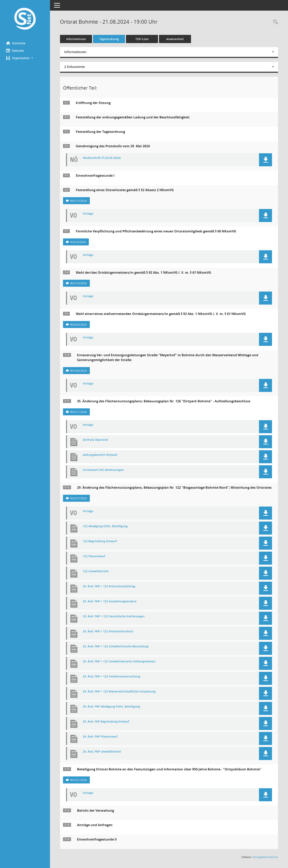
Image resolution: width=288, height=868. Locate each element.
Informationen (76, 39)
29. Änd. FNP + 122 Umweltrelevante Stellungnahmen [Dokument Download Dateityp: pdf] (119, 662)
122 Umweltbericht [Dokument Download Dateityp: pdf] (96, 571)
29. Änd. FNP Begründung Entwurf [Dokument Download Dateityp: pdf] (106, 722)
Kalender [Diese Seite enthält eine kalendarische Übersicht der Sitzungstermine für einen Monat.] (15, 50)
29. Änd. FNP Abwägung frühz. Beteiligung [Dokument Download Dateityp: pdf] (111, 707)
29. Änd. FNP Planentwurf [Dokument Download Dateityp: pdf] (100, 737)
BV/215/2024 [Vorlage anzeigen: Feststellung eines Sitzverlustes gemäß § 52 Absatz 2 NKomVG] (78, 201)
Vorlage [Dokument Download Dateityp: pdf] (88, 214)
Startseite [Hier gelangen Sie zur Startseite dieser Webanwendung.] (16, 43)
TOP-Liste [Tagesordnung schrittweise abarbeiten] (142, 39)
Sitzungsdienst (265, 857)
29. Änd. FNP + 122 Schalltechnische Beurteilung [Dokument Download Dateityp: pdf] (116, 646)
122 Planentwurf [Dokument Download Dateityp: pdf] (94, 556)
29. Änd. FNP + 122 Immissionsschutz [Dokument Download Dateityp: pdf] (108, 631)
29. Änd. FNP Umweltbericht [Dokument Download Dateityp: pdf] (102, 752)
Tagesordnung (109, 39)
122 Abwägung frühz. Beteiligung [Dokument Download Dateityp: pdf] (105, 526)
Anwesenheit (175, 39)
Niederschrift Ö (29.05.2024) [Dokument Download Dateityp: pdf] (102, 158)
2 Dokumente (74, 67)
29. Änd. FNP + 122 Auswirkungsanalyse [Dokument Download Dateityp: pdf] (110, 601)
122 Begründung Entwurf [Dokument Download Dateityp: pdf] (100, 541)
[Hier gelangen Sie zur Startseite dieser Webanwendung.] (25, 19)
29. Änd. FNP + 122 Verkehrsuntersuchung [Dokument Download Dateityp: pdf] (111, 677)
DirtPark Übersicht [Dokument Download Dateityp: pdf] (95, 440)
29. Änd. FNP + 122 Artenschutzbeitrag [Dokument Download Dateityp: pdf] (109, 586)
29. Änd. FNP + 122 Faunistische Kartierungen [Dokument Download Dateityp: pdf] (114, 616)
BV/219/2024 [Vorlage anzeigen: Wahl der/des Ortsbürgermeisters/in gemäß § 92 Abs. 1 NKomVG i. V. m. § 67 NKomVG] (78, 283)
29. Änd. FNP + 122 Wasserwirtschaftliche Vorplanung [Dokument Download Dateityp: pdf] (119, 692)
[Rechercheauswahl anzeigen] (275, 22)
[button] (25, 58)
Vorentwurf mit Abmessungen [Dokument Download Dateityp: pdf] (103, 470)
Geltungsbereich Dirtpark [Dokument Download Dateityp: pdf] (100, 455)
